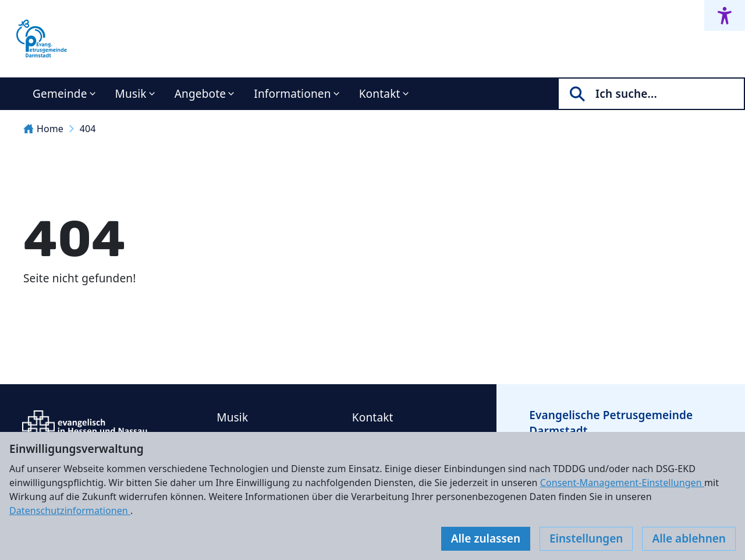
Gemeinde (60, 94)
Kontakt (380, 94)
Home (43, 129)
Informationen (292, 94)
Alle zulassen (486, 538)
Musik (131, 94)
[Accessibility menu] (725, 15)
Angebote (201, 94)
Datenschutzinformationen (70, 511)
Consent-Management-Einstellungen (622, 483)
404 (88, 129)
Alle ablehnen (689, 538)
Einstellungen (586, 538)
